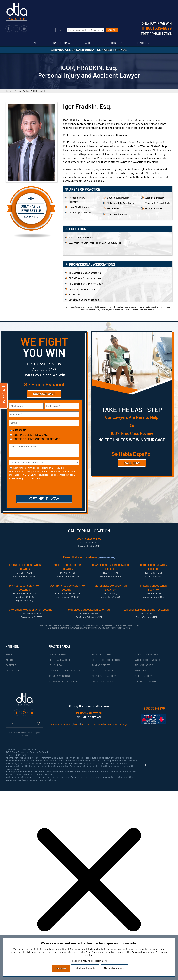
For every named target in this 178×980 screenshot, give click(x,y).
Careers (117, 43)
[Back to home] (17, 12)
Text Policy (86, 724)
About (89, 43)
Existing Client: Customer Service (36, 439)
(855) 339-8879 (44, 394)
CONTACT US (13, 671)
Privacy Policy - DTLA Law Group (25, 478)
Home (34, 43)
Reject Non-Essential (85, 968)
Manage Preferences (114, 968)
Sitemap (55, 724)
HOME (9, 654)
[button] (146, 765)
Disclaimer (98, 724)
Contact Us (144, 43)
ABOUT (9, 660)
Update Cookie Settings (116, 724)
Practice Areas (61, 43)
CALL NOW (132, 463)
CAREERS (11, 665)
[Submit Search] (39, 723)
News (77, 724)
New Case (19, 430)
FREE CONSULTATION (89, 713)
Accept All (61, 968)
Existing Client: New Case (31, 435)
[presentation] (44, 488)
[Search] (24, 723)
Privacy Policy (66, 724)
